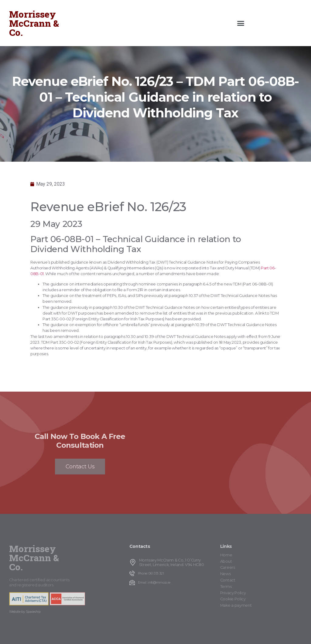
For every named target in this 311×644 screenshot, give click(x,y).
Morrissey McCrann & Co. (34, 23)
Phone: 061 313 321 (151, 573)
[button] (241, 23)
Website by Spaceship (25, 612)
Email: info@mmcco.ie (154, 583)
